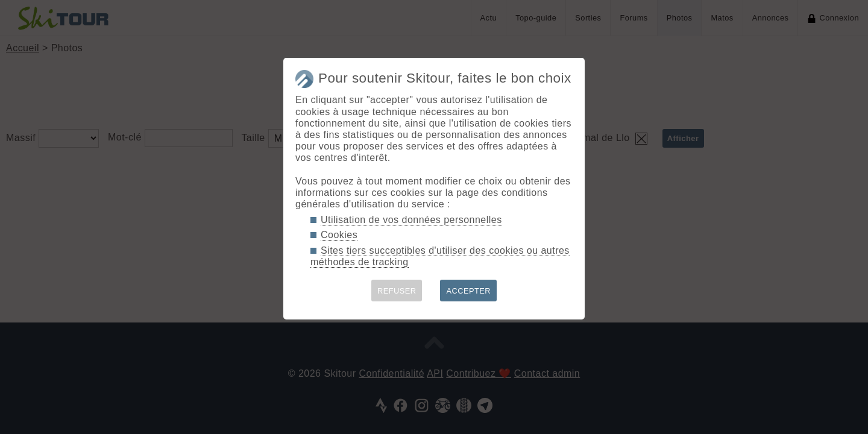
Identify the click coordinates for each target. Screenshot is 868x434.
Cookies (339, 235)
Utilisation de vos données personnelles (411, 220)
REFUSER (397, 291)
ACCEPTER (468, 291)
